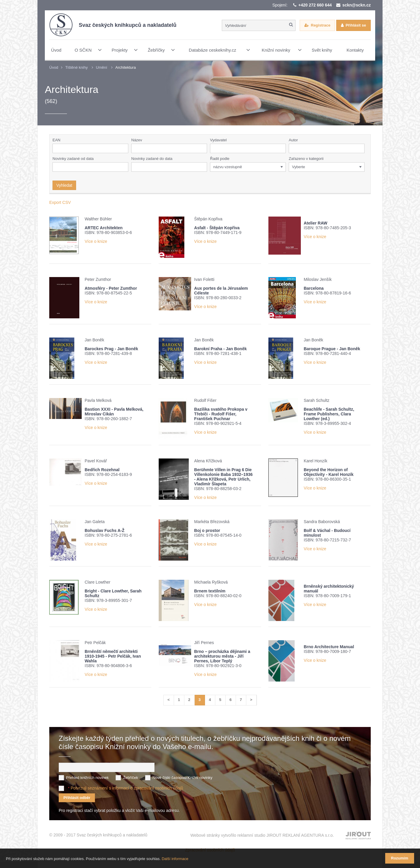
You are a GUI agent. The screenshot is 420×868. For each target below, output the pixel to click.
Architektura (125, 67)
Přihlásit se (356, 25)
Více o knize (96, 241)
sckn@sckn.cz (357, 5)
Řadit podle (220, 159)
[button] (283, 148)
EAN (56, 140)
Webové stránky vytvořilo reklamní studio (262, 835)
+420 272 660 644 (315, 5)
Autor (293, 140)
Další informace (175, 859)
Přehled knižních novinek (87, 778)
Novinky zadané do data (152, 159)
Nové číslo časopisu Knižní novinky (182, 778)
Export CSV (60, 202)
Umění (101, 67)
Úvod (54, 67)
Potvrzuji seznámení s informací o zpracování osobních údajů (127, 788)
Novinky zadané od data (73, 159)
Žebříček (131, 778)
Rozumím (400, 858)
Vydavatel (218, 140)
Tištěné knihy (76, 67)
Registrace (321, 25)
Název (137, 140)
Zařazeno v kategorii (306, 159)
